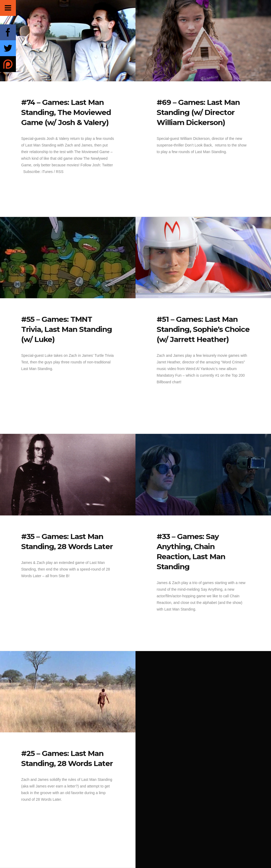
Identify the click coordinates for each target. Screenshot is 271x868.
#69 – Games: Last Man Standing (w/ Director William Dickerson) (198, 112)
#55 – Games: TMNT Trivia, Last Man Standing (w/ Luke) (67, 329)
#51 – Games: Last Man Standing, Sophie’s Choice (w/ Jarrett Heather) (203, 329)
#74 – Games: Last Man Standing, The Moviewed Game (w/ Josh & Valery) (66, 112)
